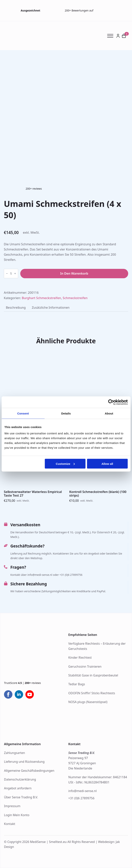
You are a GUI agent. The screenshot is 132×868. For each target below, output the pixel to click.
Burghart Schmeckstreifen (41, 298)
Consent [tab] (23, 413)
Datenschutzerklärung (20, 779)
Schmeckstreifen (75, 298)
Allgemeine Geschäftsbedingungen (29, 771)
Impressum (12, 806)
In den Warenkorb (74, 273)
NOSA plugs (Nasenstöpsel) (88, 702)
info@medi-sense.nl (83, 791)
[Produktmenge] (11, 274)
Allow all (107, 464)
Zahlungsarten (15, 753)
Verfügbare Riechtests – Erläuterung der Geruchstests (97, 646)
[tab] (16, 308)
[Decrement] (7, 274)
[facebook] (8, 694)
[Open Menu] (112, 36)
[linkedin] (19, 694)
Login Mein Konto (17, 815)
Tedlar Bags (77, 684)
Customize (65, 464)
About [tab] (109, 413)
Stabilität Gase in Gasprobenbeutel (93, 675)
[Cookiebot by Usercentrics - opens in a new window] (111, 402)
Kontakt (10, 824)
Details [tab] (66, 413)
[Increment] (15, 274)
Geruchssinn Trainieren (85, 666)
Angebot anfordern (18, 788)
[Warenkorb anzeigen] (124, 36)
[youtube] (30, 694)
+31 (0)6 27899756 (81, 798)
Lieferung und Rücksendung (24, 762)
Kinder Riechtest (80, 658)
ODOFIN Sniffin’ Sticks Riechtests (92, 693)
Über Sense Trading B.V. (21, 797)
